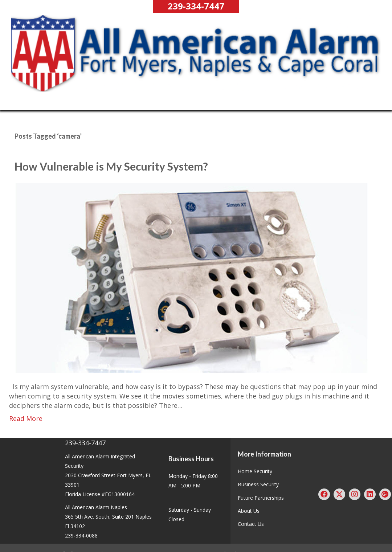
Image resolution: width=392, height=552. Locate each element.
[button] (196, 6)
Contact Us (251, 524)
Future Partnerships (261, 498)
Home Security (255, 471)
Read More (26, 418)
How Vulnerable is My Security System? (111, 166)
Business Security (258, 484)
